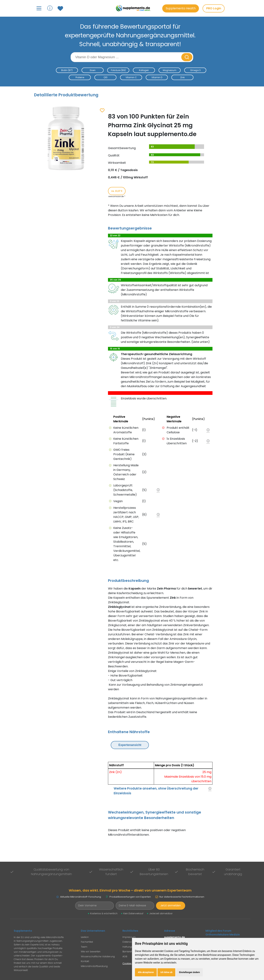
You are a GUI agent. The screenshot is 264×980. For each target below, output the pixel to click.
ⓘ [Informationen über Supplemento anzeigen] (50, 8)
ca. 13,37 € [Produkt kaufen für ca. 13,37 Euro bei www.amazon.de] (117, 191)
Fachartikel (87, 942)
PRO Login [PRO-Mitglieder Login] (214, 8)
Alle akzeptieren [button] (146, 972)
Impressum (129, 937)
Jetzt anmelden (171, 905)
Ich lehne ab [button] (166, 972)
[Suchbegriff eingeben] (126, 57)
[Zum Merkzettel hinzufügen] (102, 111)
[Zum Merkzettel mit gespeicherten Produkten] (61, 8)
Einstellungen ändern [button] (189, 972)
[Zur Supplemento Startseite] (134, 8)
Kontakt (85, 961)
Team (84, 947)
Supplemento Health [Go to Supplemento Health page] (181, 8)
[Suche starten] (187, 57)
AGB (125, 956)
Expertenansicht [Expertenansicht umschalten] (130, 745)
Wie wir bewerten (91, 952)
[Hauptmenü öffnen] (39, 8)
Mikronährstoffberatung (94, 966)
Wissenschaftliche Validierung (98, 956)
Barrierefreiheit (131, 952)
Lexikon (85, 937)
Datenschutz (130, 942)
